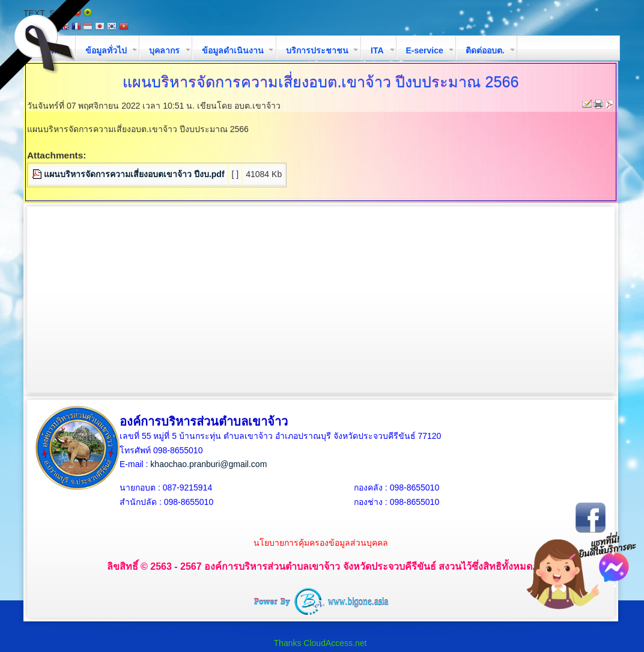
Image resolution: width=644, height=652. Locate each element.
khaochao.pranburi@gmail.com (208, 464)
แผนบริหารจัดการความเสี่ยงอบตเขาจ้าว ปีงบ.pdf (134, 174)
